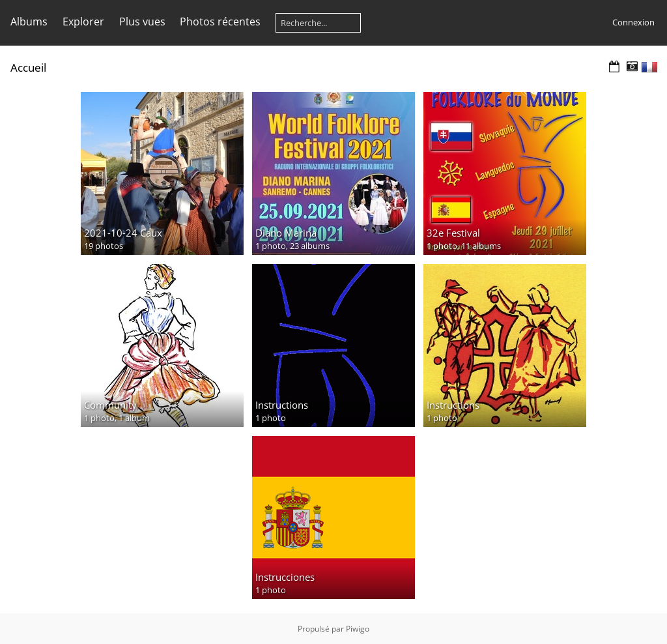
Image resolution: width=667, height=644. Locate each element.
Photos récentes (220, 22)
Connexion (633, 22)
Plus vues (142, 22)
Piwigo (358, 629)
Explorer (83, 22)
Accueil (28, 67)
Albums (29, 22)
